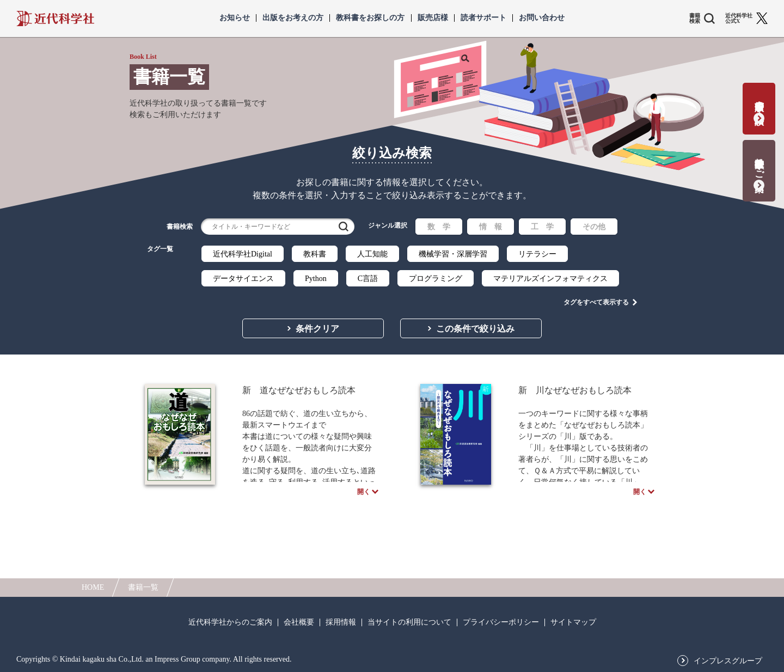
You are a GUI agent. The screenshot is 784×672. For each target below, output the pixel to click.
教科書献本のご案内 (759, 164)
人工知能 (372, 254)
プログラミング (436, 279)
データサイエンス (243, 279)
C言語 (368, 279)
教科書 (315, 254)
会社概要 (299, 622)
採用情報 (341, 622)
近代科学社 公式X (739, 19)
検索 (344, 227)
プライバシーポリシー (501, 622)
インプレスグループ (728, 661)
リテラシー (537, 254)
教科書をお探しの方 (370, 18)
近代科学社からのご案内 (230, 622)
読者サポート (483, 18)
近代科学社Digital (243, 254)
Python (316, 279)
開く (364, 494)
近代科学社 (55, 19)
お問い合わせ (542, 18)
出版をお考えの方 (293, 18)
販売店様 (433, 18)
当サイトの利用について (409, 622)
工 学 (542, 227)
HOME (93, 587)
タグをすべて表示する (596, 300)
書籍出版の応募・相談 (759, 102)
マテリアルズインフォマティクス (550, 279)
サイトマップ (573, 622)
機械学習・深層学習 (453, 254)
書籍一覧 (143, 587)
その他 (594, 227)
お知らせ (235, 18)
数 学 (439, 227)
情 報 (491, 227)
